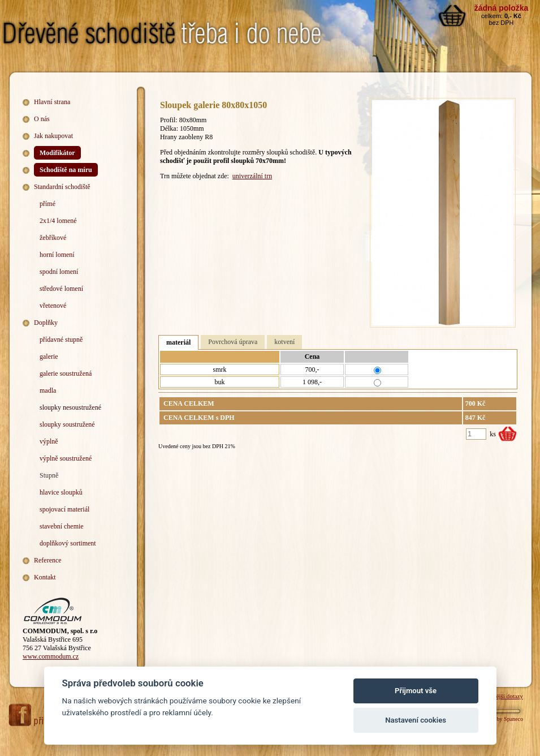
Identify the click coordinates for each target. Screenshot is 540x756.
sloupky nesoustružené (70, 407)
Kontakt (45, 577)
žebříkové (53, 238)
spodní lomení (59, 272)
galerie (49, 356)
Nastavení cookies (416, 720)
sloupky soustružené (67, 424)
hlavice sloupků (61, 492)
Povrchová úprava (233, 342)
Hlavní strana (52, 102)
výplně (49, 441)
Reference (48, 560)
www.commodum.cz (51, 656)
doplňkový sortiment (68, 543)
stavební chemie (62, 526)
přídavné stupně (61, 340)
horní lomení (57, 255)
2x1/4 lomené (58, 221)
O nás (42, 119)
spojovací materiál (64, 509)
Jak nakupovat (53, 136)
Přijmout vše (416, 691)
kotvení (284, 342)
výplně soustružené (66, 458)
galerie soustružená (66, 373)
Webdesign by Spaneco (497, 719)
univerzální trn (252, 176)
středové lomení (61, 289)
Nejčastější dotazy (500, 696)
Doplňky (46, 323)
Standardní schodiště (62, 187)
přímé (47, 204)
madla (48, 390)
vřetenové (53, 306)
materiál (178, 342)
